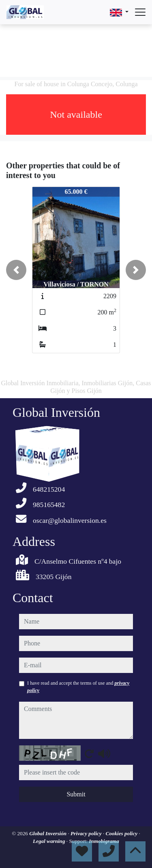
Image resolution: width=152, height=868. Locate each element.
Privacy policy (87, 833)
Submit (76, 794)
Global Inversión (48, 833)
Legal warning (50, 841)
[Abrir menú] (140, 12)
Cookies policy (122, 833)
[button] (16, 270)
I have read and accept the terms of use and (78, 687)
